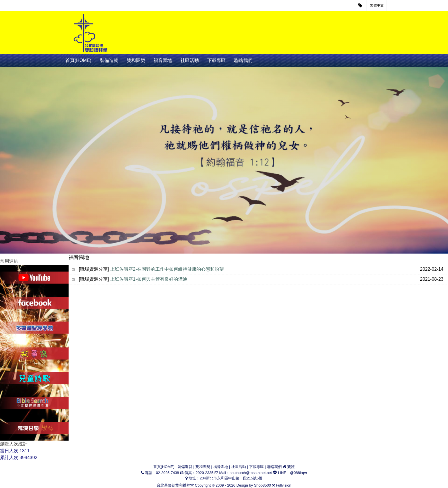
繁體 (291, 467)
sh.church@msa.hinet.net (251, 473)
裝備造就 (109, 60)
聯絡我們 (243, 60)
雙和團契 (136, 60)
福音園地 (163, 60)
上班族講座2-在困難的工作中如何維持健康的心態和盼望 (167, 269)
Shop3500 (262, 485)
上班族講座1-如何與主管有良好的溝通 (149, 279)
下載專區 (217, 60)
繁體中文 (377, 5)
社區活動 (190, 60)
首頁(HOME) (78, 60)
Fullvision (283, 485)
